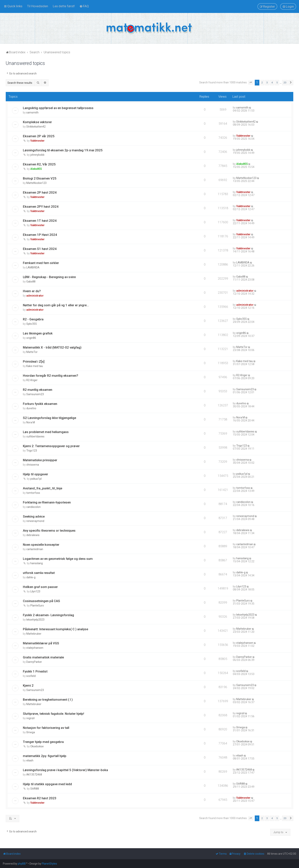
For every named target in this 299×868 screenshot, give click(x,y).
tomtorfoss (33, 493)
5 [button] (277, 83)
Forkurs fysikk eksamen (40, 404)
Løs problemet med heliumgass (46, 432)
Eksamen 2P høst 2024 (40, 192)
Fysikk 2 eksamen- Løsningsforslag (48, 615)
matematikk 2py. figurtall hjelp (45, 756)
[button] (251, 83)
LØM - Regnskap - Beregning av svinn (49, 277)
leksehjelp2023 (35, 620)
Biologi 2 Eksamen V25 (40, 178)
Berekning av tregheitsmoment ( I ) (48, 700)
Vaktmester (37, 141)
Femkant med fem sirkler (41, 263)
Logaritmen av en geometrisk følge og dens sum (58, 559)
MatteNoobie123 (36, 183)
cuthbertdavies (35, 436)
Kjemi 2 (28, 685)
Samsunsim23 (35, 394)
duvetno (31, 408)
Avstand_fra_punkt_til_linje (43, 488)
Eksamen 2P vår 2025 (39, 136)
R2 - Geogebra (33, 319)
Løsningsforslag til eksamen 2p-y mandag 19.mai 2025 (63, 150)
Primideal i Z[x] (34, 361)
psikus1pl (36, 479)
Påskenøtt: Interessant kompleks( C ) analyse (55, 629)
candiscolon (33, 507)
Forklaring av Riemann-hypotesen (47, 502)
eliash (30, 760)
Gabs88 (31, 282)
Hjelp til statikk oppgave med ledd (47, 784)
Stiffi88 (35, 789)
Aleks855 (36, 169)
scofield (31, 676)
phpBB (22, 864)
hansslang (37, 563)
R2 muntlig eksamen (38, 390)
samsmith (32, 112)
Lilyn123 (35, 591)
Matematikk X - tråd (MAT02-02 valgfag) (52, 347)
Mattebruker (34, 634)
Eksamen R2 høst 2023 (40, 798)
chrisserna (33, 465)
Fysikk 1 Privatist (35, 671)
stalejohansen (35, 648)
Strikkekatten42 (36, 127)
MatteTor (32, 352)
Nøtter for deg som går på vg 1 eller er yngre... (56, 305)
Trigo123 (32, 451)
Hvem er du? (32, 291)
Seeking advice (34, 516)
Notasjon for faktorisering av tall (46, 728)
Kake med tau (35, 366)
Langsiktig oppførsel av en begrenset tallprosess (58, 108)
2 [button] (262, 83)
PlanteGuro (37, 606)
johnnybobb (37, 155)
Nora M (31, 422)
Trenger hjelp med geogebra (43, 742)
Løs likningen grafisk (38, 333)
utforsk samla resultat (39, 573)
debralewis (33, 535)
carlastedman (35, 549)
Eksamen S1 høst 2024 (40, 249)
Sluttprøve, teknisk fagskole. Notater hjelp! (53, 714)
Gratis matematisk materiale (43, 657)
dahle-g (31, 577)
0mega (31, 732)
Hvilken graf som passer (40, 587)
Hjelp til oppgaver (35, 474)
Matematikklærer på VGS (41, 643)
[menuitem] (38, 6)
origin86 (31, 338)
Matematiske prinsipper (40, 460)
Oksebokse (37, 746)
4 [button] (272, 83)
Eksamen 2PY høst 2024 (41, 207)
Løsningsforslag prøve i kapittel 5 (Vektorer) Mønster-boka (65, 770)
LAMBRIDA (33, 267)
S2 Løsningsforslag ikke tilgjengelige (49, 418)
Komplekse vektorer (37, 122)
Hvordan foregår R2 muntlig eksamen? (51, 376)
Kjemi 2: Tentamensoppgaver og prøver (51, 446)
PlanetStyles (49, 864)
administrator (35, 296)
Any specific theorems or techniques (49, 531)
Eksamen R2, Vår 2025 (39, 164)
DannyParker (34, 662)
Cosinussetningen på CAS (41, 601)
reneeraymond (35, 521)
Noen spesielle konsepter (41, 545)
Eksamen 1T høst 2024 (40, 221)
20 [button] (285, 83)
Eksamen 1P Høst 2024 (40, 235)
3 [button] (267, 83)
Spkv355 (32, 324)
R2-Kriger (32, 380)
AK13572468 (34, 775)
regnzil (30, 718)
